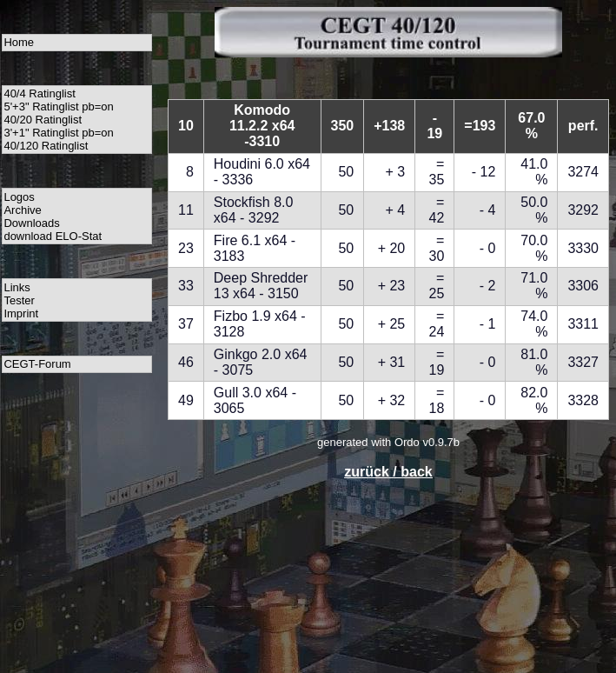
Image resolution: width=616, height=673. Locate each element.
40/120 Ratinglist (46, 146)
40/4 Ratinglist (39, 93)
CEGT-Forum (37, 364)
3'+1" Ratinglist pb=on (58, 133)
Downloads (31, 223)
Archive (22, 210)
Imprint (21, 313)
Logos (19, 197)
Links (17, 287)
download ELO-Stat (53, 236)
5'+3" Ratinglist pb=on (58, 107)
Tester (19, 300)
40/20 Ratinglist (43, 120)
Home (19, 42)
